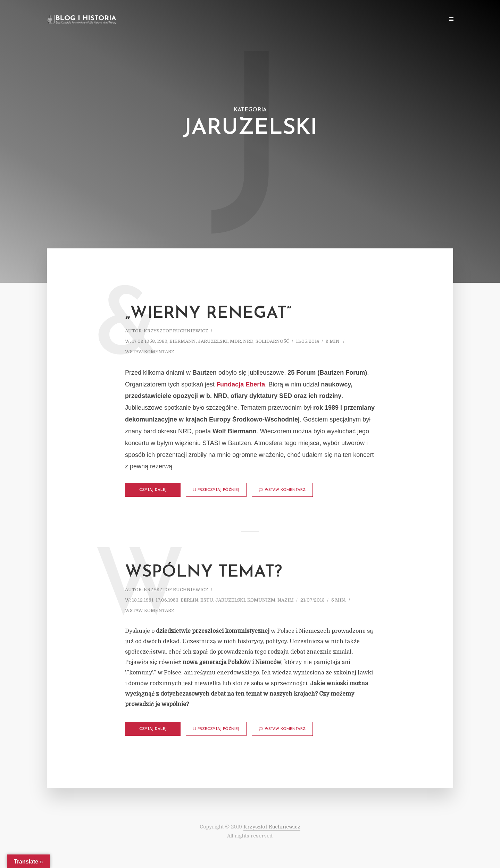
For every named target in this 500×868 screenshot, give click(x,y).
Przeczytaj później (216, 490)
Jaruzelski (213, 341)
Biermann (183, 341)
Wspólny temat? (203, 572)
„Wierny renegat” (208, 314)
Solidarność (272, 341)
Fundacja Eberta (240, 384)
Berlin (189, 600)
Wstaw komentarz (150, 352)
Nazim (286, 600)
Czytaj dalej (153, 490)
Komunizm (261, 600)
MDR (235, 341)
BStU (207, 600)
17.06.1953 (143, 341)
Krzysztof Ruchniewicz (176, 331)
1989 (162, 341)
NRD (248, 341)
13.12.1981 (143, 600)
